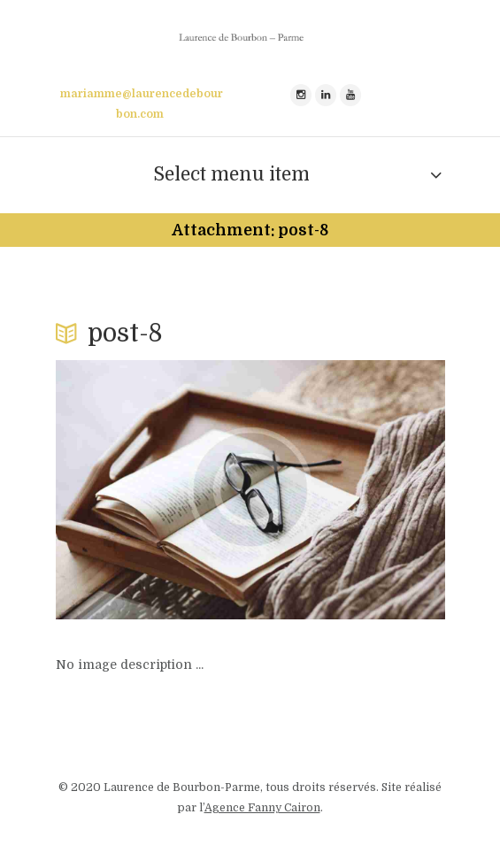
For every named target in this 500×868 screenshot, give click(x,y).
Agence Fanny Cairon (262, 808)
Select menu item (231, 174)
